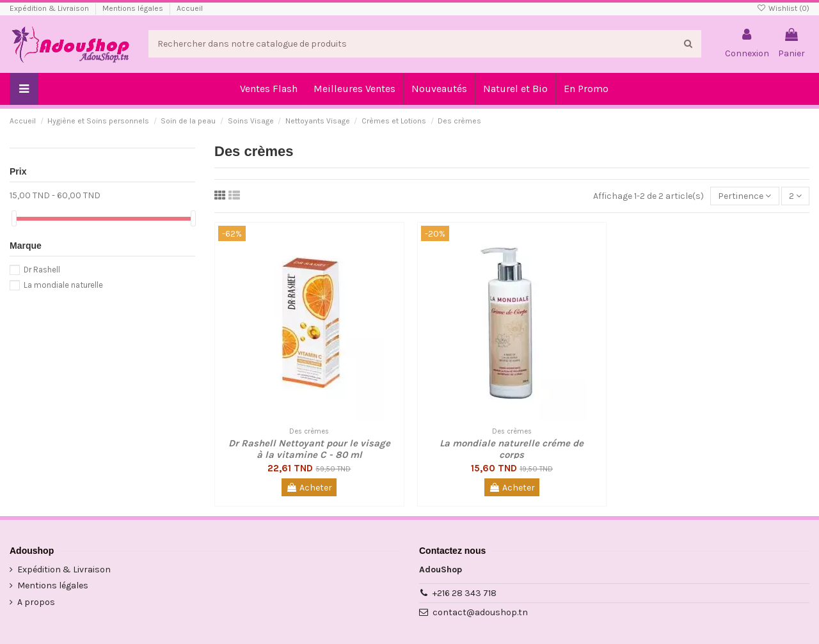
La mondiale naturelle (63, 285)
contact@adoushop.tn (480, 612)
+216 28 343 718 (465, 593)
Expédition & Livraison (50, 8)
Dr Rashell (42, 270)
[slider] (14, 218)
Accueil (190, 8)
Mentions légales (134, 8)
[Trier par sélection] (744, 196)
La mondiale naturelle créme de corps (512, 449)
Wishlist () (783, 8)
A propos (36, 602)
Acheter (309, 488)
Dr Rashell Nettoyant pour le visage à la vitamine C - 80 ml (309, 449)
